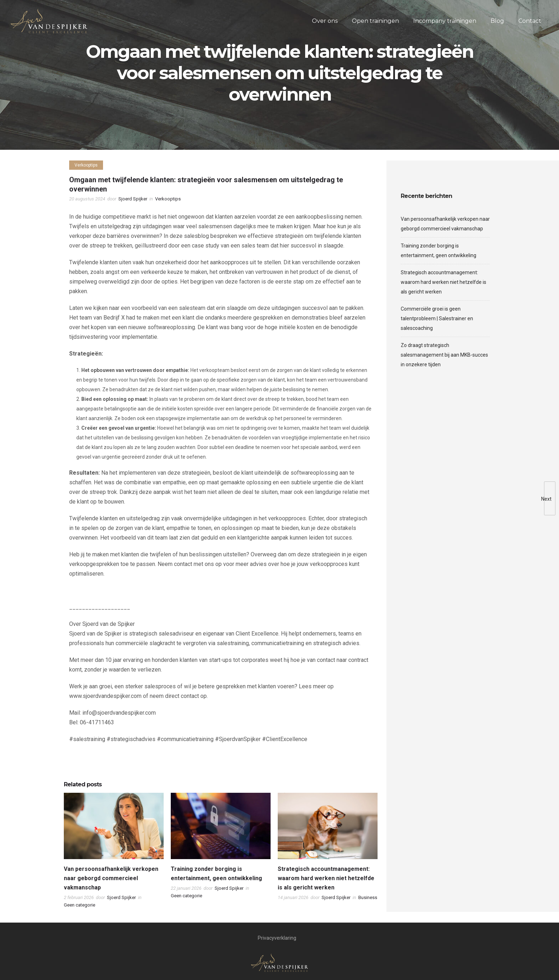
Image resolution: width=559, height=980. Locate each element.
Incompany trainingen (445, 21)
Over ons (325, 21)
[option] (114, 852)
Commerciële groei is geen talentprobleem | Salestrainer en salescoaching (437, 318)
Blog (497, 21)
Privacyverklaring (277, 938)
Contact (530, 21)
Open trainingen (375, 21)
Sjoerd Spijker (133, 199)
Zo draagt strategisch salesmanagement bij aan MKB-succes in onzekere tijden (444, 355)
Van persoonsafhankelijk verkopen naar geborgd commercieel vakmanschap (111, 878)
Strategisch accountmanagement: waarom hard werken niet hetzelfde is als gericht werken (326, 878)
